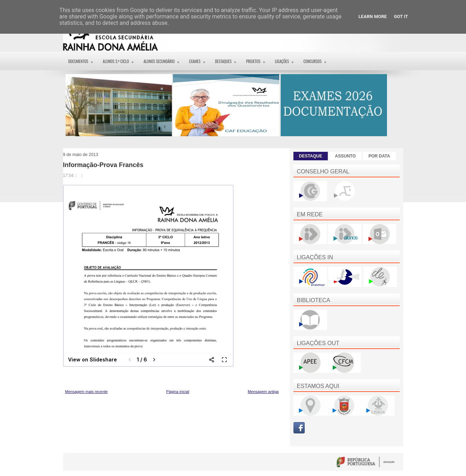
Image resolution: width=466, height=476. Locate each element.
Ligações (287, 59)
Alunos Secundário (164, 59)
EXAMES (200, 59)
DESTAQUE (311, 156)
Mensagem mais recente (86, 392)
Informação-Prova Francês (103, 165)
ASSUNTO (345, 156)
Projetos (258, 59)
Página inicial (178, 392)
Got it (401, 16)
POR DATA (379, 156)
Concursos (317, 59)
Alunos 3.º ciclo (120, 59)
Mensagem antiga (263, 392)
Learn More (373, 16)
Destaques (228, 59)
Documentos (83, 59)
